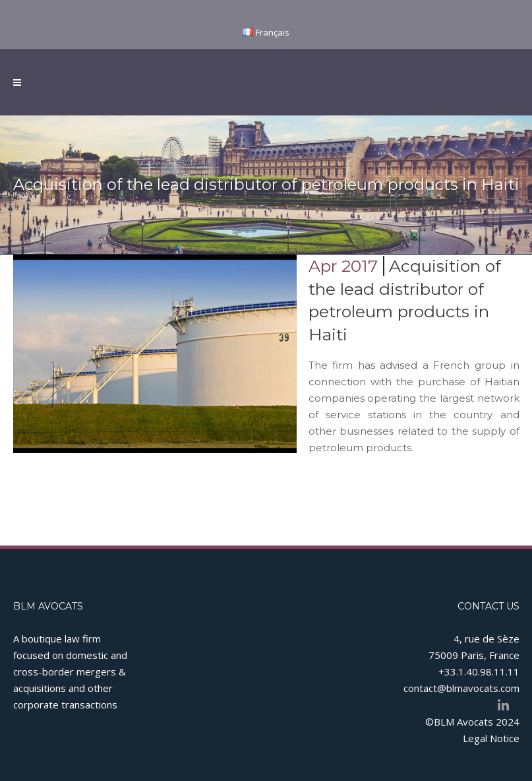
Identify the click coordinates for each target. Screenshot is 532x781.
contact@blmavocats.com (461, 688)
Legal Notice (491, 738)
